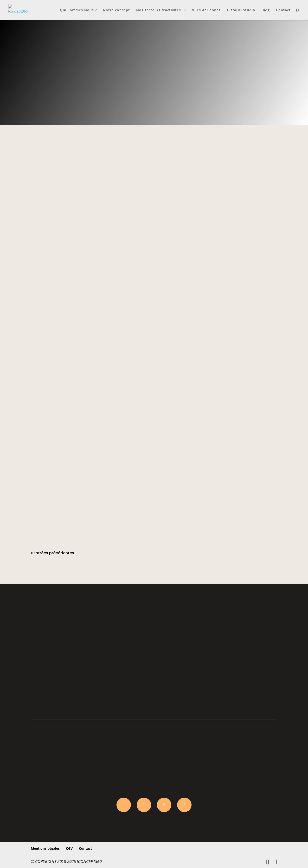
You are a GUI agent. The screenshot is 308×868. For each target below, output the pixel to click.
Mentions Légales (45, 848)
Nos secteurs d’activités (159, 10)
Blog (266, 10)
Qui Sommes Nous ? (78, 10)
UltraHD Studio (241, 10)
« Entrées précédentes (52, 553)
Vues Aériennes (206, 10)
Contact (283, 10)
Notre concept (116, 10)
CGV (69, 848)
